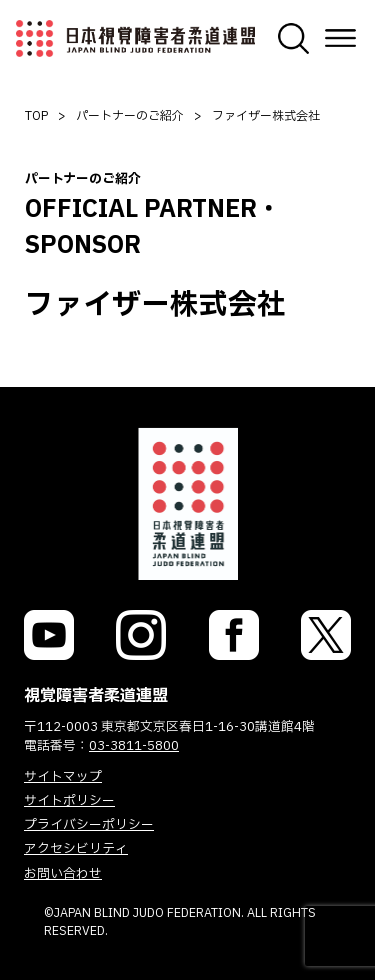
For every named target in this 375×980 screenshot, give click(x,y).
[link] (49, 635)
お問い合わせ (63, 874)
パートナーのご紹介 (130, 116)
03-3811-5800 (134, 746)
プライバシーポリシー (89, 825)
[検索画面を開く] (293, 38)
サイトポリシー (69, 801)
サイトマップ (63, 777)
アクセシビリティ (76, 849)
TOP (36, 116)
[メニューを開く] (340, 38)
